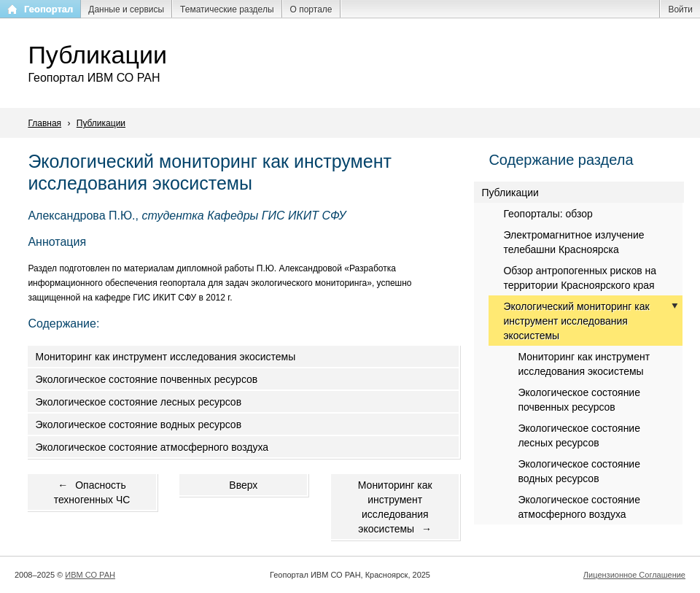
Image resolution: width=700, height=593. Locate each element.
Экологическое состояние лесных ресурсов (138, 402)
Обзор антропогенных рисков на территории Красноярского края (580, 278)
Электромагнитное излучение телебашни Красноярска (573, 242)
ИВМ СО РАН (90, 575)
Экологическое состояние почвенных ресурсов (146, 379)
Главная (44, 123)
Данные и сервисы (126, 9)
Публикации (101, 123)
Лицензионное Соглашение (634, 575)
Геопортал (48, 9)
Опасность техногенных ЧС (92, 492)
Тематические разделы (227, 9)
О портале (311, 9)
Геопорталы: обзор (548, 214)
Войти (680, 9)
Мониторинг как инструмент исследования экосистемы (165, 357)
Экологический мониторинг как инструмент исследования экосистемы (576, 321)
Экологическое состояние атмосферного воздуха (152, 447)
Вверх (243, 485)
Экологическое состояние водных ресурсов (138, 425)
